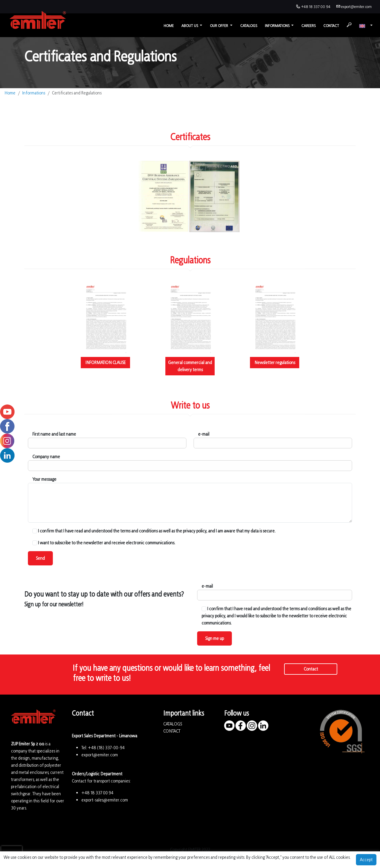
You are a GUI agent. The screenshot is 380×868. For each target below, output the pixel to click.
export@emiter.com (356, 7)
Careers (308, 26)
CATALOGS (173, 724)
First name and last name (54, 434)
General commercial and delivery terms (190, 366)
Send (40, 558)
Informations (34, 93)
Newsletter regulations (275, 362)
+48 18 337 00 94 (316, 7)
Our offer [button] (219, 26)
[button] (366, 26)
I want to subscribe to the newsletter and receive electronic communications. (104, 543)
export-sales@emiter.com (105, 800)
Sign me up (214, 638)
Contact (331, 26)
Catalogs (249, 26)
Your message (44, 479)
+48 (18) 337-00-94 (106, 748)
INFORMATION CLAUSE (106, 362)
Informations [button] (278, 26)
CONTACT (172, 731)
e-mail (204, 434)
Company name (46, 457)
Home (169, 26)
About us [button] (190, 26)
